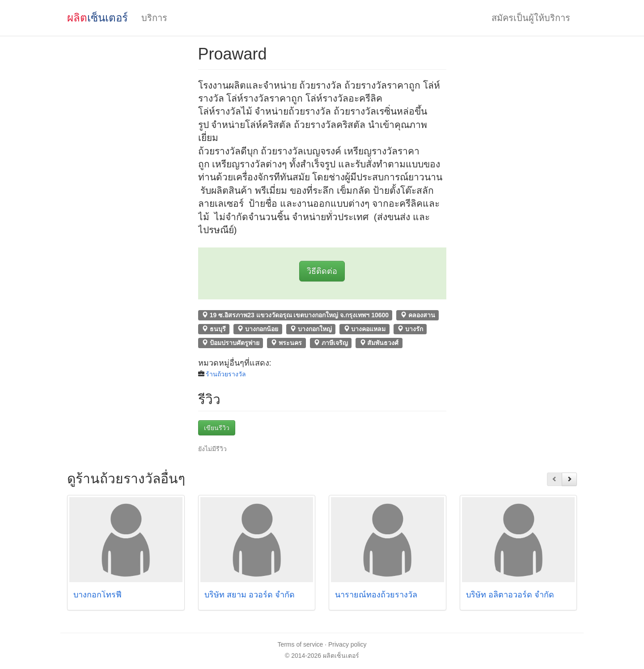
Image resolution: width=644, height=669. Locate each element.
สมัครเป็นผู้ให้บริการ (531, 18)
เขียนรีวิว (217, 428)
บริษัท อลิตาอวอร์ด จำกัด (510, 595)
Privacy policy (347, 644)
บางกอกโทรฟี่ (99, 595)
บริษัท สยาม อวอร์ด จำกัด (250, 595)
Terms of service (300, 644)
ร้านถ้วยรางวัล (226, 374)
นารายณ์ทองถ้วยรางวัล (376, 595)
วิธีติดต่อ (322, 271)
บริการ (154, 18)
